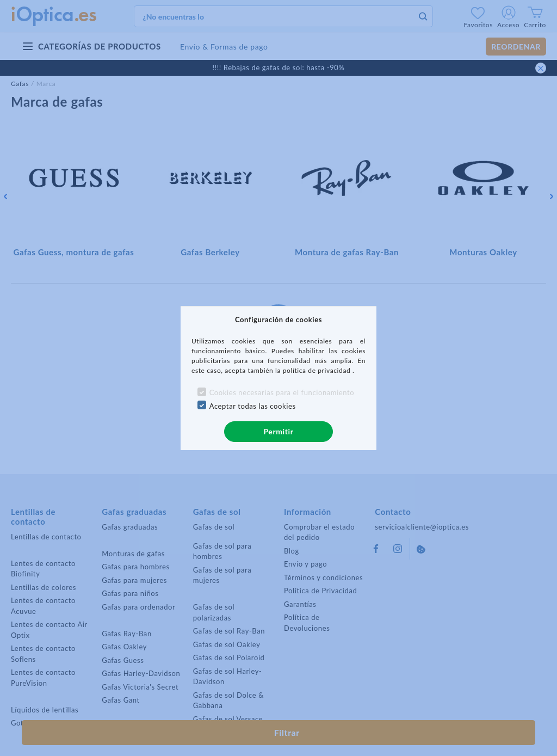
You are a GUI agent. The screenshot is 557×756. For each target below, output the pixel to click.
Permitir (278, 431)
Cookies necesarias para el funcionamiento (282, 392)
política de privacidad (318, 370)
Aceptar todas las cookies (253, 406)
